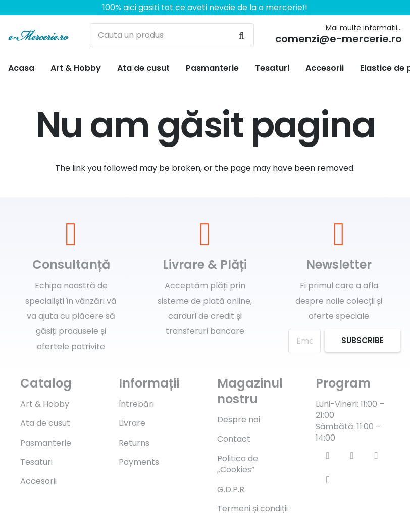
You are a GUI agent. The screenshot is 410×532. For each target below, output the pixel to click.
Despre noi (239, 420)
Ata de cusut (45, 423)
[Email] (304, 341)
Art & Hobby (45, 404)
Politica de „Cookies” (238, 464)
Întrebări (136, 404)
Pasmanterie (46, 443)
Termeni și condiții (252, 509)
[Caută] (242, 35)
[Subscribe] (363, 340)
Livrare (132, 423)
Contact (234, 439)
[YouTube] (376, 456)
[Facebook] (328, 456)
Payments (139, 462)
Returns (134, 443)
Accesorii (38, 481)
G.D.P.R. (232, 489)
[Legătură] (38, 35)
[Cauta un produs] (172, 35)
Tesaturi (36, 462)
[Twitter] (352, 456)
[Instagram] (328, 480)
